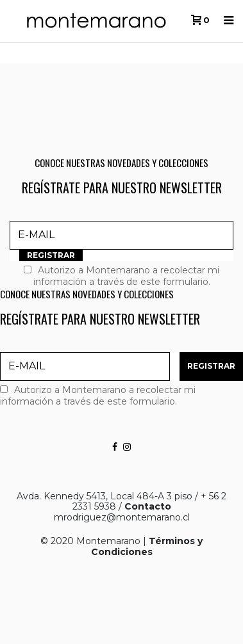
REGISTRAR (51, 255)
